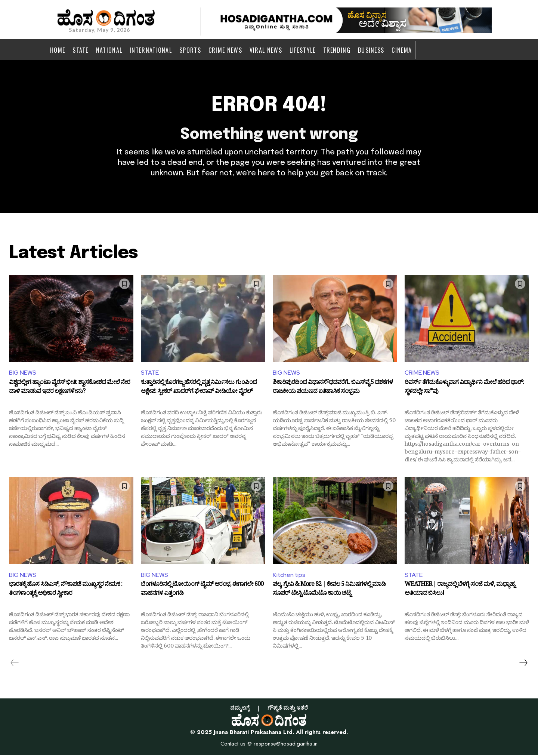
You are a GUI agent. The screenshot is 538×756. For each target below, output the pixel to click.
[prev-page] (15, 664)
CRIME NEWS (422, 373)
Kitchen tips (289, 575)
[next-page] (523, 664)
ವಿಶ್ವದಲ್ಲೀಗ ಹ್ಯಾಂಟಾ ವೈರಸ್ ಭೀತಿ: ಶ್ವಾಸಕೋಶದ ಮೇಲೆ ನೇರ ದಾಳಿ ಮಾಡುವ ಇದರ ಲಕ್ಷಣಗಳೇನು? (69, 388)
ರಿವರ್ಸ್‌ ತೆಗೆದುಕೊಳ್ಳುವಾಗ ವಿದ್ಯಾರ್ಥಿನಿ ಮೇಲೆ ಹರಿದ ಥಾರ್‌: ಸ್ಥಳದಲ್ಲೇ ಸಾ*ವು (464, 388)
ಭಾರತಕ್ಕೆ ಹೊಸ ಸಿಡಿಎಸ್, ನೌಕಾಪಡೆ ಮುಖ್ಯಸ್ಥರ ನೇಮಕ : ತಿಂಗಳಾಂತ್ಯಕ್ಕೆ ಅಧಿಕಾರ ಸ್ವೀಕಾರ (66, 591)
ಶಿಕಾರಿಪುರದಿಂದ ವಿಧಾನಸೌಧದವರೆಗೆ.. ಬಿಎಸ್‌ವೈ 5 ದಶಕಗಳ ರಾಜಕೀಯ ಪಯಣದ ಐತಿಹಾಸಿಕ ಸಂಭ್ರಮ (333, 388)
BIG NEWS (23, 373)
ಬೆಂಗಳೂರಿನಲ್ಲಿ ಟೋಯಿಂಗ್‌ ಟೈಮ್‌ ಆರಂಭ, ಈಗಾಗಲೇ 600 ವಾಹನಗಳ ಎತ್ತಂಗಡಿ (202, 591)
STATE (150, 373)
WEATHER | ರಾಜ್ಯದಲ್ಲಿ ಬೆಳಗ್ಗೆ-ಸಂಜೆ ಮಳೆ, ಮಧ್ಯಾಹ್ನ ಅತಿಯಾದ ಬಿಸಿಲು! (460, 591)
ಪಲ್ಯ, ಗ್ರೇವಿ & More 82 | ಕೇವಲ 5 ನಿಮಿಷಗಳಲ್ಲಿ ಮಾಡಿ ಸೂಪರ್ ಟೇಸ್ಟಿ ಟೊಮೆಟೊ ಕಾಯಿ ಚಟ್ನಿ (329, 591)
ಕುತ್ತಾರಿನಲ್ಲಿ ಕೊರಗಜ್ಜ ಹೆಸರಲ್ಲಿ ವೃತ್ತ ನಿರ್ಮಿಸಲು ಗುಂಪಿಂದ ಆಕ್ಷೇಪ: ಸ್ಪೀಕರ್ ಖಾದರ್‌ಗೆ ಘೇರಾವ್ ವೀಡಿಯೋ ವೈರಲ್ (199, 388)
